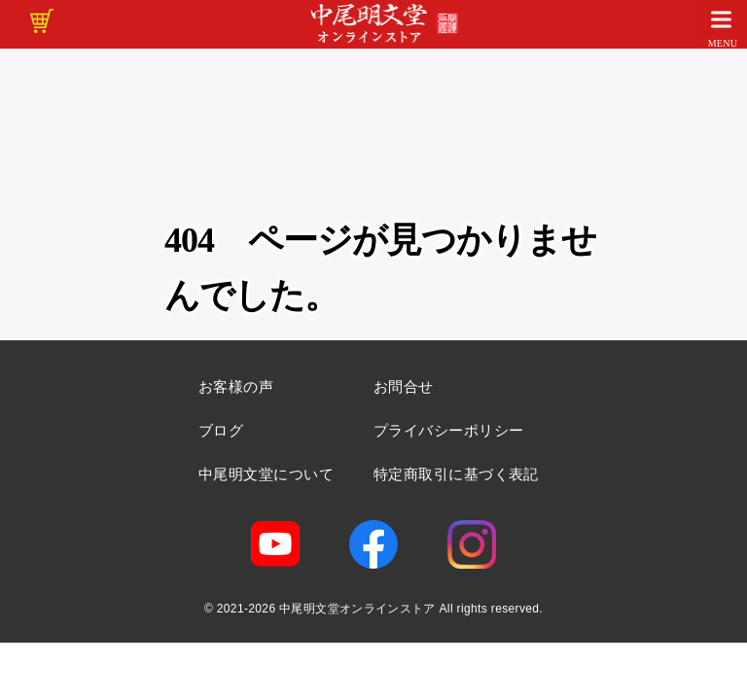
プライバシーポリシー (449, 430)
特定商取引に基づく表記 (456, 474)
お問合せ (404, 386)
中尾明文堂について (266, 474)
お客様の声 (236, 386)
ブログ (221, 430)
